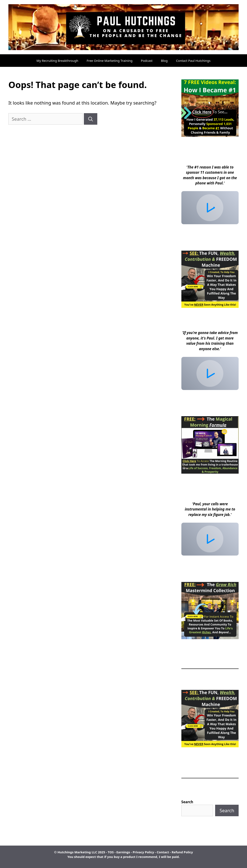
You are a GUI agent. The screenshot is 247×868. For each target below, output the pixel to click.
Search (187, 802)
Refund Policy (182, 852)
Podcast (147, 61)
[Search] (91, 119)
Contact (163, 852)
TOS (111, 852)
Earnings (123, 852)
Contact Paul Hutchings (193, 61)
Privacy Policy (143, 852)
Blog (164, 61)
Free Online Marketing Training (110, 61)
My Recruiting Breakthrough (57, 61)
